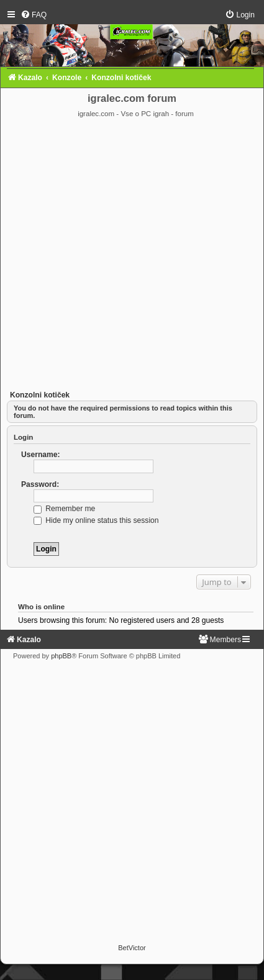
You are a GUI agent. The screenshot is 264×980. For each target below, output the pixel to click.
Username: (41, 455)
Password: (40, 484)
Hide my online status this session (96, 520)
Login (23, 437)
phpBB (61, 656)
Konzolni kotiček (40, 395)
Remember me (64, 509)
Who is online (41, 607)
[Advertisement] (131, 256)
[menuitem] (34, 15)
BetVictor (132, 948)
